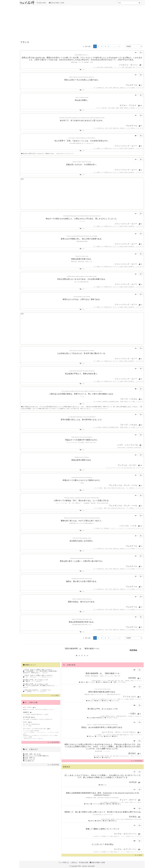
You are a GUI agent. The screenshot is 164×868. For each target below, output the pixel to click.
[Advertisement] (82, 22)
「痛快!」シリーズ (118, 682)
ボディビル (29, 759)
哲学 (90, 736)
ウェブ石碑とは (64, 862)
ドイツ (99, 736)
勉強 (107, 682)
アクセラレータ (111, 718)
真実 (105, 701)
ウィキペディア (140, 67)
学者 (87, 804)
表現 (104, 804)
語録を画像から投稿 (57, 3)
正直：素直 (29, 757)
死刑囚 (113, 821)
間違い (103, 785)
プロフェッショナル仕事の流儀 (36, 756)
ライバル (91, 682)
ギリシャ (114, 701)
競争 (99, 682)
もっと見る (55, 695)
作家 (98, 758)
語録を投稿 (41, 3)
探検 (110, 804)
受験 (82, 682)
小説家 (106, 758)
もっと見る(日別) (53, 742)
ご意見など (74, 862)
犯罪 (92, 821)
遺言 (106, 821)
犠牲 (98, 701)
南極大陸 (117, 804)
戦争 (90, 701)
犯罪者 (99, 821)
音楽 (108, 736)
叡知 (115, 736)
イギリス (96, 804)
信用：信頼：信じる (32, 754)
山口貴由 (29, 761)
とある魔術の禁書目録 (96, 718)
